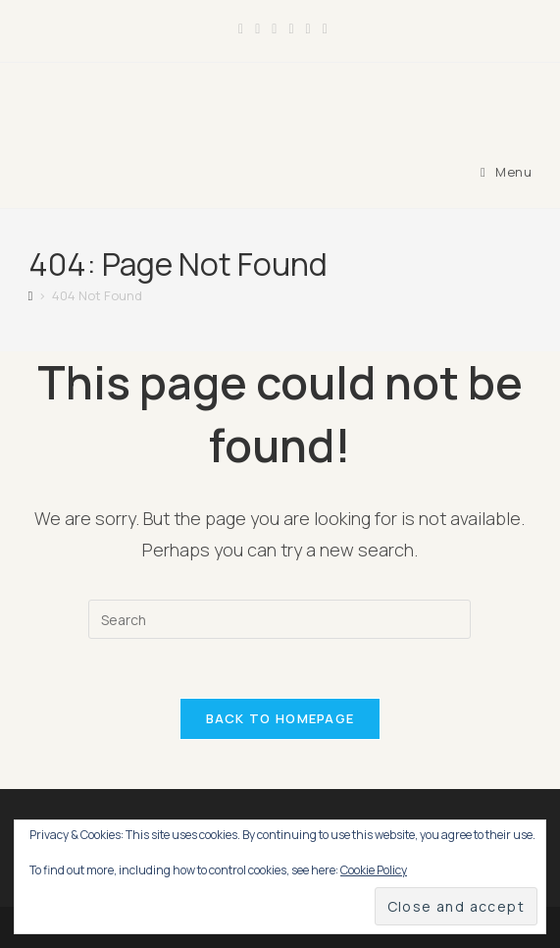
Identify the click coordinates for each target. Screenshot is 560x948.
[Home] (31, 295)
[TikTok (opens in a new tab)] (322, 28)
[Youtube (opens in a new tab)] (308, 28)
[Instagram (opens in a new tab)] (274, 28)
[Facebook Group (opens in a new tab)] (257, 28)
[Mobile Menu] (506, 172)
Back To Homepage (280, 718)
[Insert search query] (280, 619)
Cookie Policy (374, 870)
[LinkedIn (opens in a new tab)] (291, 28)
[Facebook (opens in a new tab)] (241, 28)
